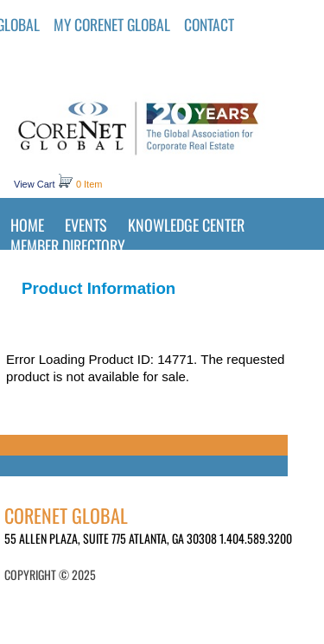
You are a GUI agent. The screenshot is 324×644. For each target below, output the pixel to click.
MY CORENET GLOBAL (112, 24)
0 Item (89, 184)
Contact (209, 24)
